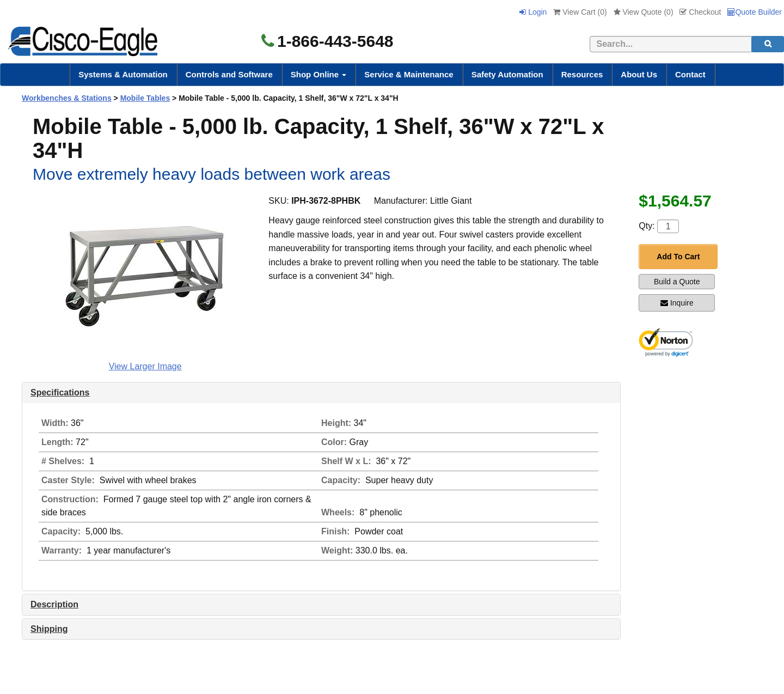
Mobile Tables (145, 98)
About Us (639, 74)
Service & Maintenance (409, 74)
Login (533, 12)
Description (54, 604)
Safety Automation (507, 74)
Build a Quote (677, 282)
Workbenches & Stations (67, 98)
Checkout (700, 12)
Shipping (49, 629)
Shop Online (319, 74)
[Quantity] (668, 226)
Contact (690, 74)
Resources (582, 74)
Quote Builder (755, 12)
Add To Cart (678, 257)
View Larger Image (145, 366)
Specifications (60, 392)
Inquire (677, 303)
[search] (768, 44)
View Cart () (580, 12)
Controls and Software (229, 74)
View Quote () (644, 12)
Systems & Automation (123, 74)
